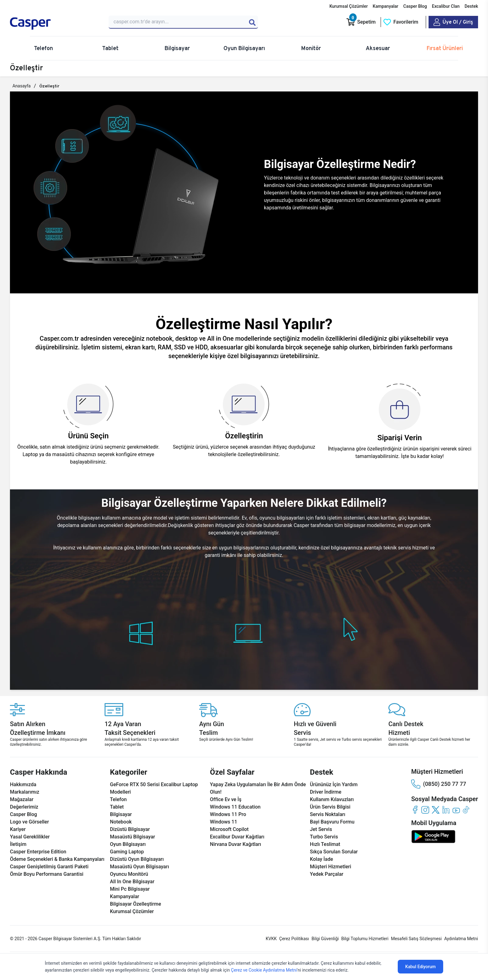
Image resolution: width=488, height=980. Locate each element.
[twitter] (436, 810)
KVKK (271, 939)
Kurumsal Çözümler (348, 6)
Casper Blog (415, 6)
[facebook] (415, 810)
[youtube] (456, 810)
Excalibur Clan (446, 6)
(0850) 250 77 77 (439, 784)
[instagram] (425, 810)
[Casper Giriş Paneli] (453, 22)
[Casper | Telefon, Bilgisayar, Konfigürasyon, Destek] (55, 24)
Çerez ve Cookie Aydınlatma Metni (264, 970)
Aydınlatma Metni (461, 939)
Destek (471, 6)
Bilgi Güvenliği (325, 939)
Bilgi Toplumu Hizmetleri (365, 939)
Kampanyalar (386, 6)
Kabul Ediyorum (420, 967)
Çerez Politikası (294, 939)
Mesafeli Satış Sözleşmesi (416, 939)
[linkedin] (446, 810)
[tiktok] (466, 810)
